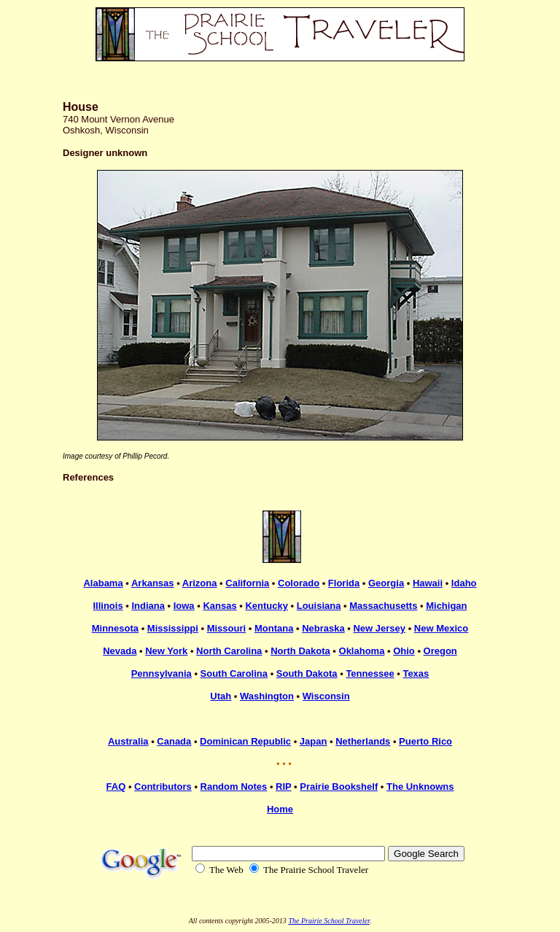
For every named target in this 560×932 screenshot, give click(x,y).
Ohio (404, 651)
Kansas (219, 606)
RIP (283, 787)
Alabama (103, 583)
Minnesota (115, 628)
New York (166, 651)
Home (280, 809)
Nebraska (323, 628)
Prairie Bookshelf (339, 787)
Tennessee (370, 673)
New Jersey (379, 628)
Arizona (200, 583)
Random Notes (234, 787)
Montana (274, 628)
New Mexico (441, 628)
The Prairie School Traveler (328, 921)
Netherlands (363, 741)
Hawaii (428, 583)
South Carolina (234, 673)
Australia (128, 741)
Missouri (226, 628)
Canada (174, 741)
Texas (416, 673)
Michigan (446, 606)
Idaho (464, 583)
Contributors (163, 787)
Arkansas (153, 583)
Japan (314, 741)
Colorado (299, 583)
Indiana (148, 606)
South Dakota (307, 673)
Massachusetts (383, 606)
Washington (267, 696)
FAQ (116, 787)
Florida (344, 583)
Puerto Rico (425, 741)
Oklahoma (362, 651)
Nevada (120, 651)
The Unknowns (420, 787)
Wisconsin (326, 696)
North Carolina (229, 651)
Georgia (386, 583)
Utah (221, 696)
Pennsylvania (162, 673)
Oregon (440, 651)
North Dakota (300, 651)
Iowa (184, 606)
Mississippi (173, 628)
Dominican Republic (245, 741)
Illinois (108, 606)
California (247, 583)
